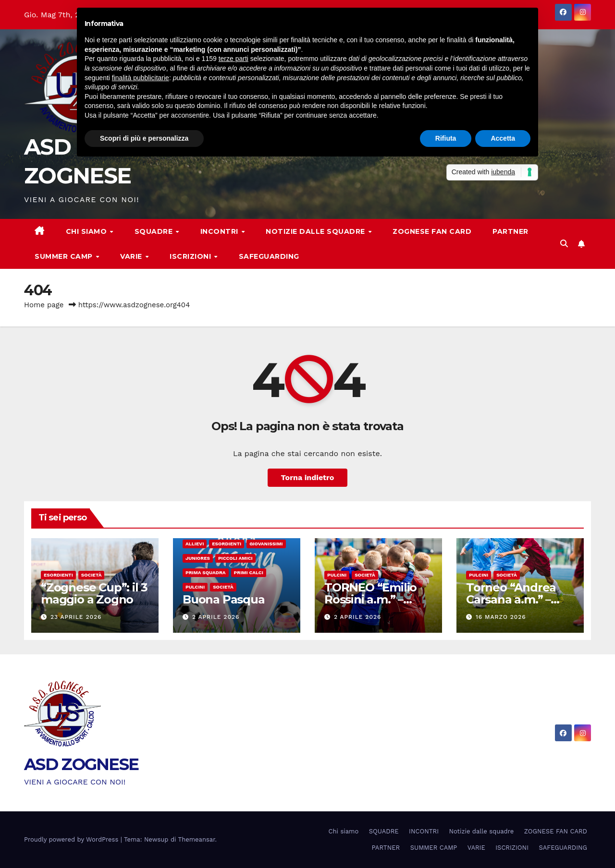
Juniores (198, 558)
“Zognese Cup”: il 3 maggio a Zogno (94, 593)
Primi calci (249, 573)
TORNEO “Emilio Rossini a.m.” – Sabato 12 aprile (370, 599)
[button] (564, 244)
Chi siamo (87, 231)
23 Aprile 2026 (76, 617)
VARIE (132, 256)
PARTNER (510, 231)
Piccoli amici (235, 558)
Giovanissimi (266, 544)
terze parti (234, 59)
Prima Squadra (206, 573)
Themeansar (197, 839)
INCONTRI (221, 231)
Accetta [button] (503, 138)
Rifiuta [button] (446, 138)
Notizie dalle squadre (316, 231)
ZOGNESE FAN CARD (432, 231)
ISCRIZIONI (191, 256)
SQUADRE (155, 231)
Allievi (195, 544)
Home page (44, 305)
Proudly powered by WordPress (72, 839)
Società (92, 575)
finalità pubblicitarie (141, 78)
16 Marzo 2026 (501, 617)
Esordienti (58, 575)
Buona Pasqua (224, 599)
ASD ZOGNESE (81, 764)
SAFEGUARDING (269, 256)
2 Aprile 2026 (216, 617)
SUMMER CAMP (65, 256)
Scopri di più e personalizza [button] (144, 138)
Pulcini (195, 587)
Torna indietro (308, 477)
